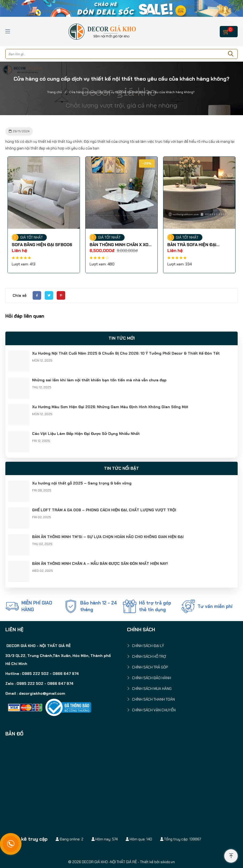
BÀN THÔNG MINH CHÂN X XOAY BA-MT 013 (122, 245)
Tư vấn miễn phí (215, 606)
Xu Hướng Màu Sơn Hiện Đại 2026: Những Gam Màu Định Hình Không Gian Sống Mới (110, 407)
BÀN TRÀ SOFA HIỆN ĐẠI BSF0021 (193, 245)
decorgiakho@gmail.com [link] (42, 693)
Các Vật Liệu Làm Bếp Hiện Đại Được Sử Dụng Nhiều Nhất (86, 434)
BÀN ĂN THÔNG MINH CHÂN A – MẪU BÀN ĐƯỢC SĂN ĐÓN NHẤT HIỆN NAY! (100, 563)
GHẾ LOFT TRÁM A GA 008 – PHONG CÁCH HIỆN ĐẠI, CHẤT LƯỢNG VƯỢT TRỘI (104, 510)
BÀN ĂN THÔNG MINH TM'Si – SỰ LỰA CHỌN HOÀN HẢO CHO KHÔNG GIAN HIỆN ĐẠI (108, 537)
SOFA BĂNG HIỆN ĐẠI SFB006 (43, 245)
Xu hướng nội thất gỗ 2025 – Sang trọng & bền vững (82, 483)
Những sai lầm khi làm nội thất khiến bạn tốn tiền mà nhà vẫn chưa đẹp (99, 380)
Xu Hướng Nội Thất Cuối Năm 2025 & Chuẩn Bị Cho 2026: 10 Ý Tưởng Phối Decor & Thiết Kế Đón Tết (126, 353)
